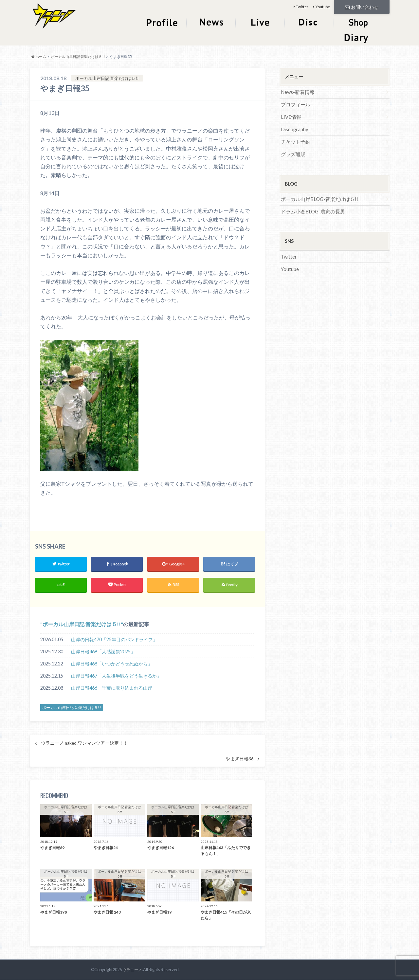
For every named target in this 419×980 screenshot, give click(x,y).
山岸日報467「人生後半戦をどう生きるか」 (116, 677)
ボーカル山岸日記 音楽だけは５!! (82, 625)
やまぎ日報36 (240, 759)
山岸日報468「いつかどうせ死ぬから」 (112, 665)
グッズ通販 (292, 152)
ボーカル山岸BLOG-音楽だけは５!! (317, 197)
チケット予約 (295, 140)
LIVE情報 (290, 116)
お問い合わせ (362, 7)
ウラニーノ (131, 970)
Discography (294, 128)
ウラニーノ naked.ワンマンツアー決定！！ (84, 744)
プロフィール (295, 104)
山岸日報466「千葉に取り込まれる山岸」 (114, 689)
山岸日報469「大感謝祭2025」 (103, 653)
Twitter (302, 7)
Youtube (323, 7)
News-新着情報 (297, 92)
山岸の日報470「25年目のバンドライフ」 (114, 640)
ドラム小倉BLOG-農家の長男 (311, 209)
